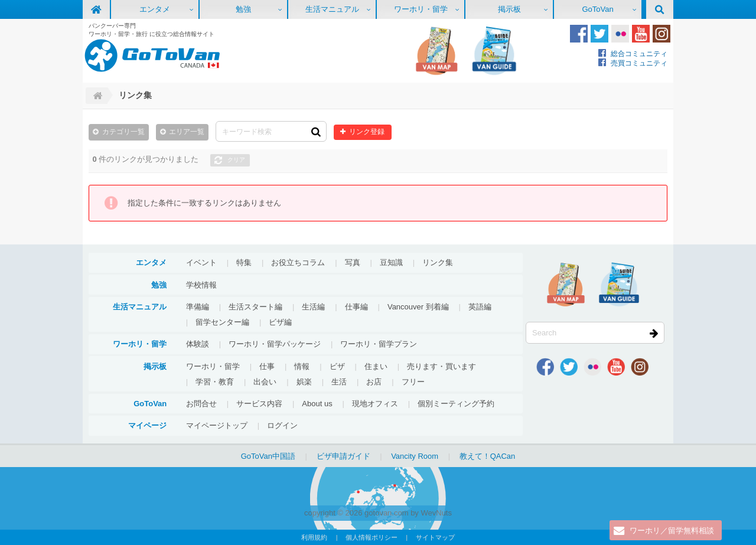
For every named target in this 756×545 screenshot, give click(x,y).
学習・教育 (215, 382)
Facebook (579, 34)
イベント (201, 262)
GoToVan (597, 9)
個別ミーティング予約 (456, 404)
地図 (436, 51)
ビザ (337, 366)
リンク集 (438, 262)
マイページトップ (217, 425)
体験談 (198, 344)
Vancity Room (415, 456)
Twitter (599, 34)
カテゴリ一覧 (123, 131)
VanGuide (494, 51)
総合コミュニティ (639, 53)
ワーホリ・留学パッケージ (275, 344)
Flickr (620, 34)
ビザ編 (280, 322)
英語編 (480, 307)
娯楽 (304, 382)
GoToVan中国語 (268, 456)
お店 (374, 382)
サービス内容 (259, 404)
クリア (236, 160)
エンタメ (155, 9)
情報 (302, 366)
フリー (413, 382)
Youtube (641, 34)
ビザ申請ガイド (343, 456)
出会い (265, 382)
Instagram (661, 34)
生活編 (313, 307)
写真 (353, 262)
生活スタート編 (255, 307)
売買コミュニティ (639, 63)
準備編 (198, 307)
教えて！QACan (488, 456)
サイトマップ (435, 537)
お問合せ (201, 404)
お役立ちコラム (298, 262)
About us (317, 404)
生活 (339, 382)
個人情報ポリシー (372, 537)
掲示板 (509, 9)
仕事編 (356, 307)
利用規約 (314, 537)
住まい (376, 366)
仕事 (267, 366)
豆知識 (391, 262)
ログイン (282, 425)
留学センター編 (222, 322)
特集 (244, 262)
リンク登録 (367, 131)
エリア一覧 (187, 131)
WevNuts (436, 513)
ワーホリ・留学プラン (379, 344)
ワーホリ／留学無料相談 (672, 531)
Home (96, 96)
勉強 (243, 9)
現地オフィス (375, 404)
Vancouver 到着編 (418, 307)
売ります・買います (441, 366)
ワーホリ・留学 (421, 9)
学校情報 (201, 285)
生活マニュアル (332, 9)
